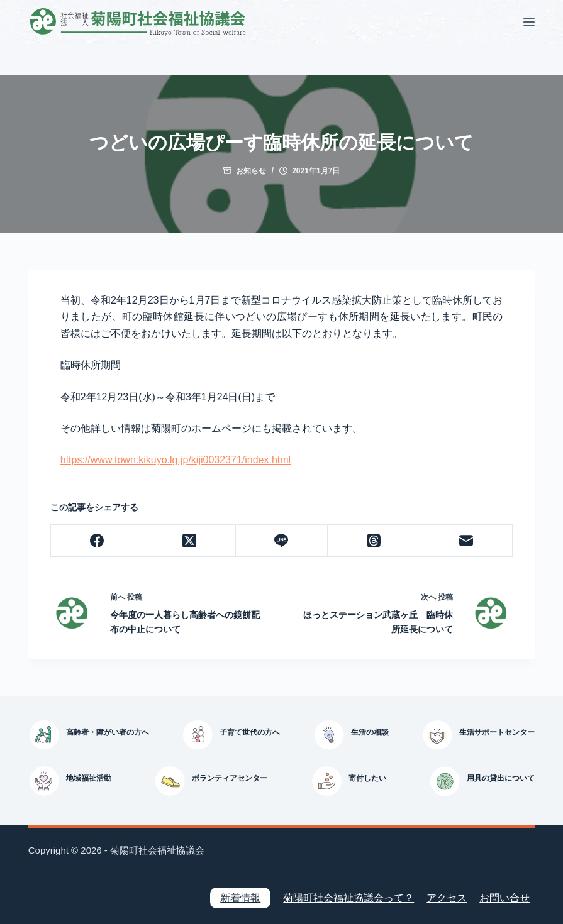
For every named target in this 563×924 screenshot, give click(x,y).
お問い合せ (504, 898)
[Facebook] (97, 541)
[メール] (466, 541)
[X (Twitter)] (190, 541)
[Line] (282, 541)
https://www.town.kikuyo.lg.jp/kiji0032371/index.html (176, 460)
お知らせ (251, 171)
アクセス (447, 898)
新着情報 (240, 898)
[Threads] (374, 541)
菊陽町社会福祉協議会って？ (348, 898)
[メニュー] (529, 22)
